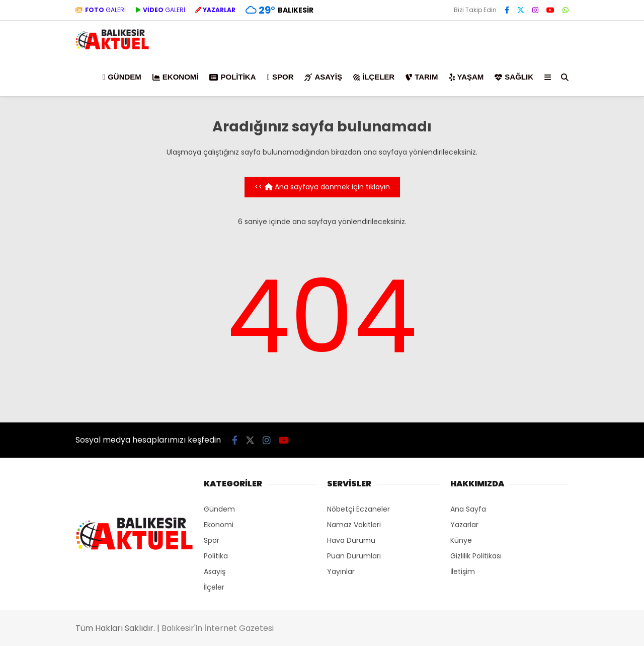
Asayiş (323, 77)
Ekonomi (176, 77)
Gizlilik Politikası (476, 556)
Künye (461, 540)
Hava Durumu (351, 540)
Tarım (422, 77)
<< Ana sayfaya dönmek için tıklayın (322, 187)
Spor (280, 77)
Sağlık (514, 77)
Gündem (122, 77)
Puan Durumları (354, 556)
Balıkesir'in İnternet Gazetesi (218, 628)
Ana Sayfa (468, 509)
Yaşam (467, 77)
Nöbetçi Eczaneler (358, 509)
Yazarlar (464, 525)
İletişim (463, 571)
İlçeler (374, 77)
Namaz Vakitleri (354, 525)
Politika (232, 77)
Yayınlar (341, 571)
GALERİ (101, 10)
